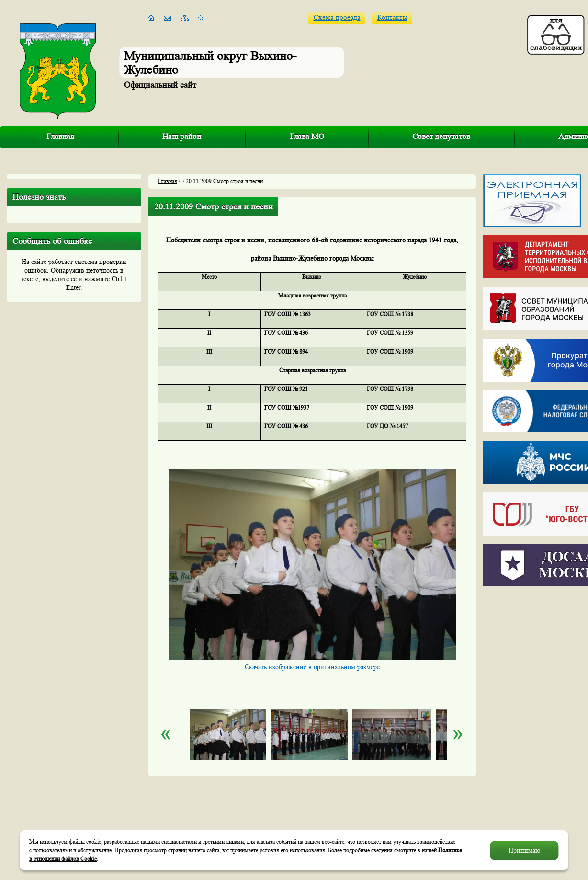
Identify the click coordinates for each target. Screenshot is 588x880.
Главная (60, 136)
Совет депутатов (441, 136)
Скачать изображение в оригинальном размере (312, 667)
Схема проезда (337, 17)
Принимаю (524, 850)
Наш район (182, 136)
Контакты (392, 17)
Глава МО (307, 136)
